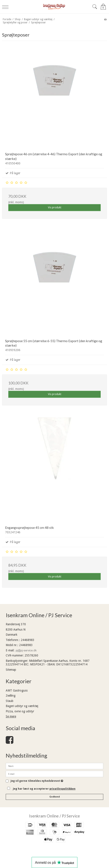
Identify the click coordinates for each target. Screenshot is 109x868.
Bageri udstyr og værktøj (22, 706)
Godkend (55, 797)
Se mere (11, 716)
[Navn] (54, 766)
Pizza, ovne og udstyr (20, 711)
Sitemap (11, 670)
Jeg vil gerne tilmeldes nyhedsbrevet (37, 781)
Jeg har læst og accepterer (44, 789)
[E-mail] (54, 774)
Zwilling (11, 696)
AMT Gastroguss (17, 690)
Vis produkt (55, 207)
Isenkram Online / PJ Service (54, 816)
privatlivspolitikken (62, 789)
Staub (10, 701)
